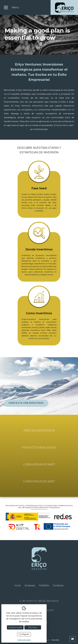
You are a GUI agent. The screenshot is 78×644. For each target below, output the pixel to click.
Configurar (24, 634)
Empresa (30, 586)
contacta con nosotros (26, 403)
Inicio (18, 586)
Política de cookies (24, 640)
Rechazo (33, 627)
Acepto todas (15, 627)
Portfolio (44, 586)
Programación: (50, 640)
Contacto (58, 586)
